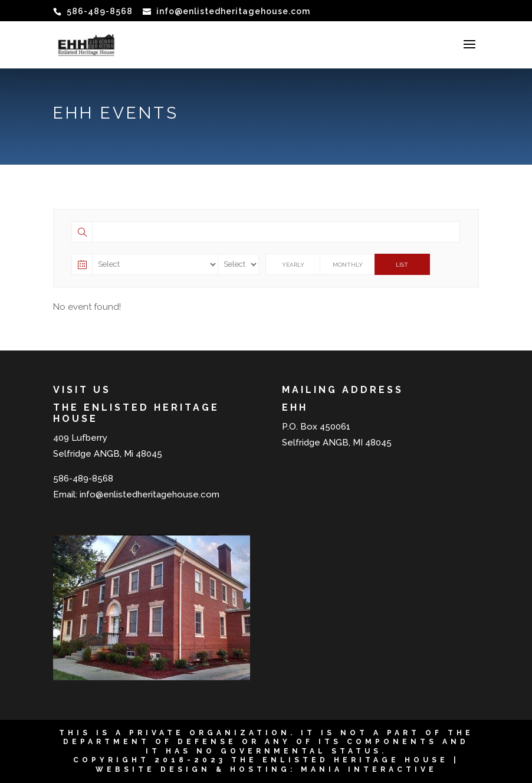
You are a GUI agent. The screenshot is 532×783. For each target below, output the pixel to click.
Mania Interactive (369, 769)
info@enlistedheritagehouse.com (150, 494)
